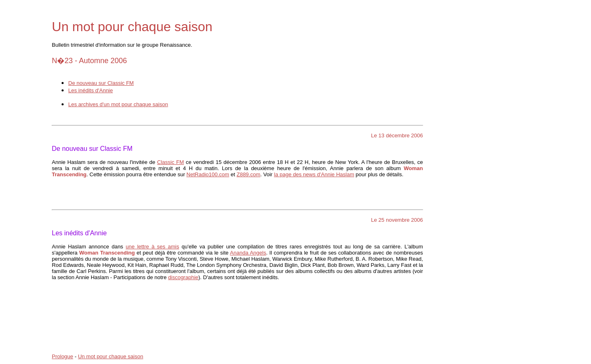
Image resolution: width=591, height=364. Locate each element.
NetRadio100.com (208, 174)
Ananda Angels (248, 253)
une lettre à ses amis (152, 247)
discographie (183, 277)
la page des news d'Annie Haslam (314, 174)
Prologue (62, 356)
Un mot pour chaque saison (111, 356)
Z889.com (248, 174)
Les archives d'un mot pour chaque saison (118, 104)
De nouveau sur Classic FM (101, 83)
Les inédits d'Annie (90, 90)
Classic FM (171, 162)
